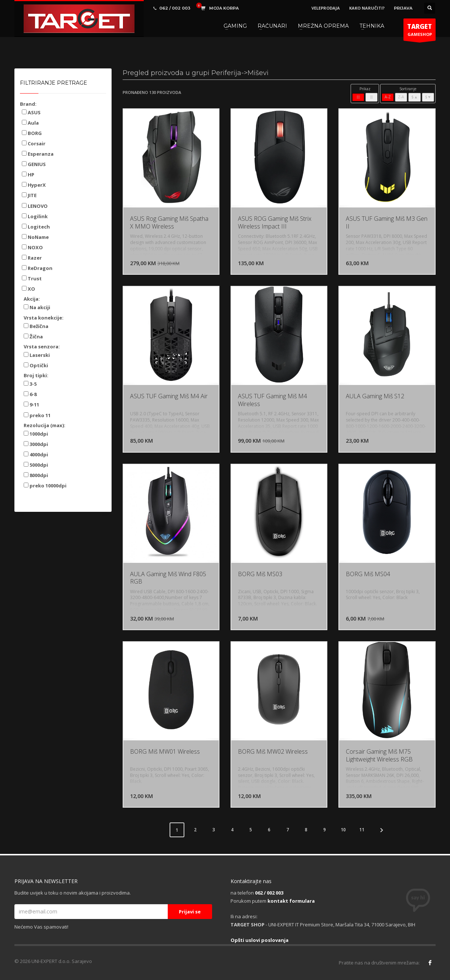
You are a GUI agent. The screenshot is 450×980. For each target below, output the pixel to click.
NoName (35, 237)
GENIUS (34, 164)
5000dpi (36, 465)
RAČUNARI (272, 26)
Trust (32, 278)
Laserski (37, 355)
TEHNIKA (372, 26)
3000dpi (36, 444)
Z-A (401, 97)
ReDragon (37, 268)
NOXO (32, 247)
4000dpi (36, 454)
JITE (29, 195)
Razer (32, 258)
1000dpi (36, 434)
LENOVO (35, 206)
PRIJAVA (403, 8)
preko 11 (37, 415)
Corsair (34, 143)
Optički (36, 365)
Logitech (36, 227)
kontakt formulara (291, 901)
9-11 (31, 405)
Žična (33, 337)
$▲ (414, 97)
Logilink (35, 216)
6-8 (30, 394)
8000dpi (36, 475)
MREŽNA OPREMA (323, 26)
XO (28, 289)
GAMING (235, 26)
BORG (32, 133)
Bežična (36, 326)
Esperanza (38, 154)
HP (28, 175)
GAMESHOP (420, 31)
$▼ (428, 97)
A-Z (388, 97)
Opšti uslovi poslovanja (260, 940)
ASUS (31, 112)
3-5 (30, 384)
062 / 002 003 (269, 893)
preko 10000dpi (45, 486)
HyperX (34, 185)
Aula (30, 123)
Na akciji (37, 307)
